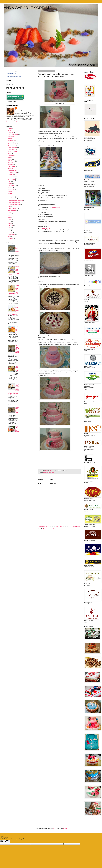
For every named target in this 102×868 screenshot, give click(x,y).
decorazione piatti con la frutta (15, 201)
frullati (9, 212)
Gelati (9, 157)
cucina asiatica (12, 195)
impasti (10, 214)
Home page (59, 526)
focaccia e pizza (12, 210)
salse (9, 231)
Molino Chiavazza (55, 208)
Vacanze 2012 (11, 178)
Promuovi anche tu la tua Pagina (14, 77)
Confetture (10, 142)
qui (47, 283)
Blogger (65, 829)
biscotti (10, 187)
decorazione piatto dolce (14, 204)
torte (53, 473)
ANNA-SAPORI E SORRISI (26, 8)
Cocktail (10, 138)
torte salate (11, 239)
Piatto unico (11, 174)
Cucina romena (12, 150)
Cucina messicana (12, 148)
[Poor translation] (7, 841)
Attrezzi (10, 129)
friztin (55, 829)
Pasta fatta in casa (12, 172)
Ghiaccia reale (11, 161)
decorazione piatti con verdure (15, 203)
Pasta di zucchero (12, 170)
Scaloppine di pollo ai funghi (17, 410)
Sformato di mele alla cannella (17, 330)
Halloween (10, 165)
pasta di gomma (45, 228)
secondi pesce (11, 235)
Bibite (9, 131)
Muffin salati (11, 169)
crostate (10, 193)
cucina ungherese (12, 199)
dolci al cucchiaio (12, 208)
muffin (9, 218)
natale (9, 220)
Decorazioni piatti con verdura (17, 430)
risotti (9, 229)
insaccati (10, 216)
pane (9, 222)
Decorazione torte (47, 473)
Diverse (10, 153)
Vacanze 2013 (11, 180)
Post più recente (43, 526)
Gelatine (10, 159)
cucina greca (11, 197)
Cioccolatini (11, 136)
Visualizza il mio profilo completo (15, 122)
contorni (10, 191)
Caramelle (10, 133)
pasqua (10, 223)
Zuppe (9, 182)
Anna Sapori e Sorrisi (11, 73)
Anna (19, 108)
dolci (9, 206)
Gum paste (11, 163)
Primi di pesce (11, 176)
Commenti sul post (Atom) (50, 529)
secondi (10, 233)
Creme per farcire (12, 144)
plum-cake (10, 225)
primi (9, 227)
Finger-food (11, 155)
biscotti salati (11, 189)
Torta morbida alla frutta (17, 368)
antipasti (10, 184)
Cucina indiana (12, 146)
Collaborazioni (11, 140)
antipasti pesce (12, 186)
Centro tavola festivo (13, 135)
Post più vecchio (76, 526)
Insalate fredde (12, 167)
